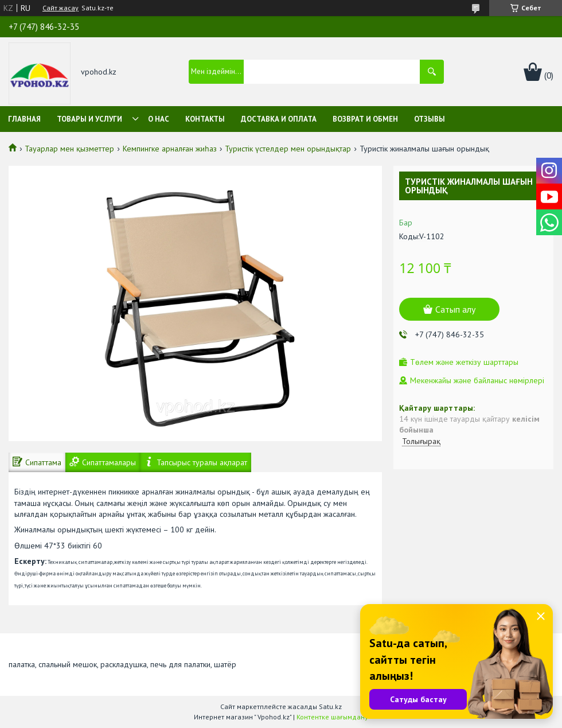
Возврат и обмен (365, 119)
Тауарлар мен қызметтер (69, 149)
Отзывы (430, 119)
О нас (159, 119)
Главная (24, 119)
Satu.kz (330, 706)
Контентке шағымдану (332, 717)
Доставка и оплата (279, 119)
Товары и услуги (89, 119)
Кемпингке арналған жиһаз (170, 149)
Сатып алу (455, 309)
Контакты (205, 119)
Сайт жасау (61, 8)
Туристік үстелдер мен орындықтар (288, 149)
